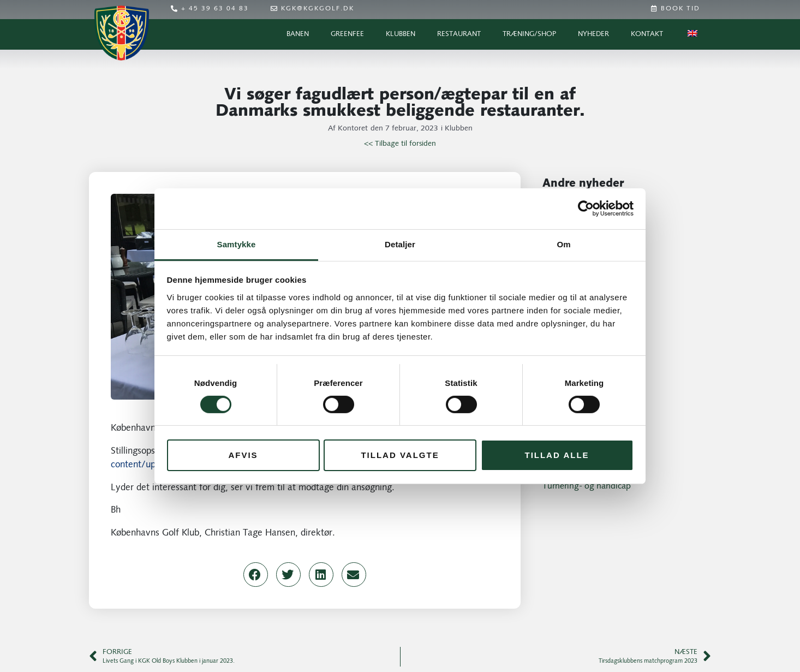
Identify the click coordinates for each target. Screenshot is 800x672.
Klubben (401, 34)
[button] (256, 575)
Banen (298, 34)
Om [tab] (563, 244)
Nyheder (593, 34)
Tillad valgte (400, 455)
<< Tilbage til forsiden (400, 144)
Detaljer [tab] (400, 244)
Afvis (243, 455)
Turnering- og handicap (587, 486)
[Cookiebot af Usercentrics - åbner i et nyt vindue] (586, 209)
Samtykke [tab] (237, 244)
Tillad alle (557, 455)
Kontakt (647, 34)
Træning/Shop (529, 34)
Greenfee (347, 34)
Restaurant (459, 34)
